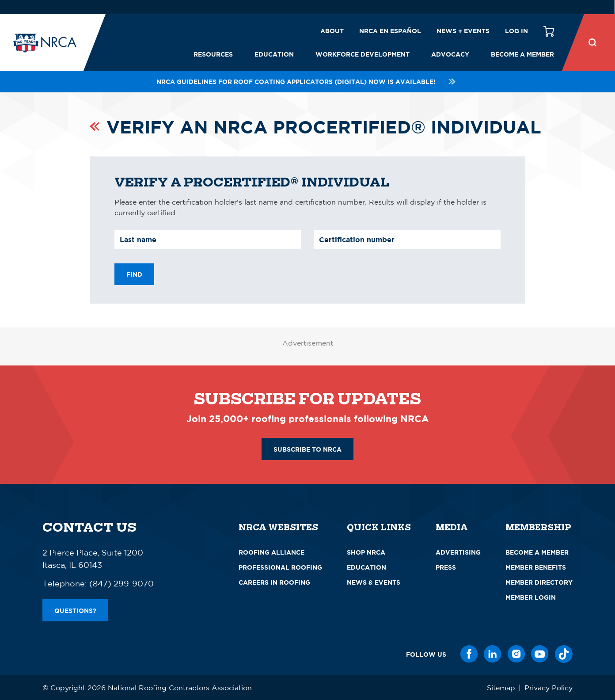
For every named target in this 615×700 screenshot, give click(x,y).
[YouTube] (540, 654)
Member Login (531, 597)
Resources (213, 54)
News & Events (374, 582)
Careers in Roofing (274, 582)
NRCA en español (390, 31)
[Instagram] (516, 654)
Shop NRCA (366, 552)
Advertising (458, 552)
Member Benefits (536, 567)
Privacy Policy (549, 688)
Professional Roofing (280, 567)
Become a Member (522, 54)
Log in (516, 31)
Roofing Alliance (271, 552)
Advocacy (450, 54)
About (332, 31)
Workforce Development (363, 54)
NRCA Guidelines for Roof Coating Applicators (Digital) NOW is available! (307, 82)
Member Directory (539, 582)
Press (446, 567)
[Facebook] (469, 654)
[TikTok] (564, 654)
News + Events (463, 31)
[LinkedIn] (493, 654)
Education (274, 54)
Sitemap (501, 688)
